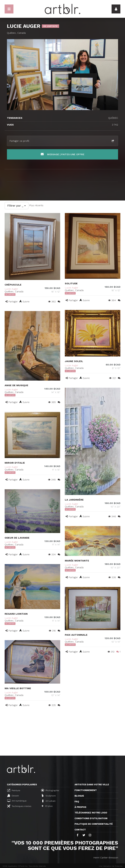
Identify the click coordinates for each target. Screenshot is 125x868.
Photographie (50, 790)
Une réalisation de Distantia (111, 866)
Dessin (13, 795)
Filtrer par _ (17, 206)
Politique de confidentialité (94, 824)
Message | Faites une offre (63, 154)
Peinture (14, 790)
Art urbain (49, 801)
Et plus (47, 806)
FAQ (77, 802)
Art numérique (17, 801)
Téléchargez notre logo (91, 813)
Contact (80, 830)
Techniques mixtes (19, 806)
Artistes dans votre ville (92, 785)
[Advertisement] (62, 732)
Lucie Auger (11, 289)
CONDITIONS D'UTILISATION (91, 818)
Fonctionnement (86, 790)
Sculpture (49, 795)
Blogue (79, 796)
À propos (80, 807)
